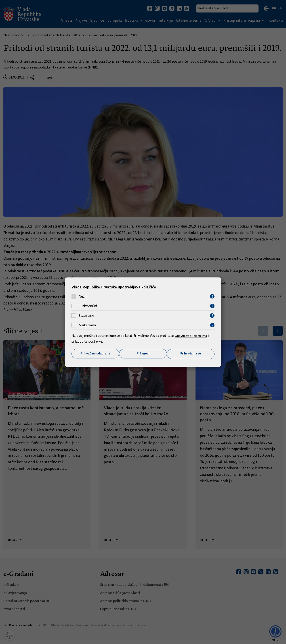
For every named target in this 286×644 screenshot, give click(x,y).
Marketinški (87, 325)
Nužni (83, 296)
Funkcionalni (88, 306)
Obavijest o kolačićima (191, 336)
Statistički (86, 315)
